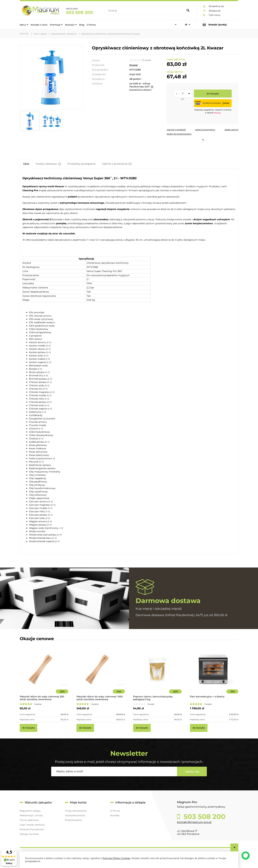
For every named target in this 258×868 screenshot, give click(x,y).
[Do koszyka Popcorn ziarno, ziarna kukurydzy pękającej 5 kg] (142, 728)
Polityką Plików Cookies (116, 858)
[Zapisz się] (192, 771)
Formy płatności (29, 820)
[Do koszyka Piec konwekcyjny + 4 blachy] (199, 728)
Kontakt (115, 815)
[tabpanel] (129, 362)
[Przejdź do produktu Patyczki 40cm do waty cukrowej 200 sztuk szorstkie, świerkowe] (44, 674)
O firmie (115, 811)
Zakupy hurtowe (29, 834)
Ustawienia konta (75, 815)
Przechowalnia (73, 820)
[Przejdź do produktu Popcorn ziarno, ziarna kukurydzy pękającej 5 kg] (157, 674)
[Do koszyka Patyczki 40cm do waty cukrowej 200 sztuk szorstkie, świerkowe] (28, 728)
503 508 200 (80, 12)
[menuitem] (24, 25)
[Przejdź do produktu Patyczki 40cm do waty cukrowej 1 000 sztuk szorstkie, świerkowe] (101, 674)
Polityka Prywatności (32, 829)
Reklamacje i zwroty (31, 815)
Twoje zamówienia (76, 811)
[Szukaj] (188, 11)
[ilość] (183, 94)
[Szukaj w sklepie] (145, 11)
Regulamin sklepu (30, 811)
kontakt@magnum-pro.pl (194, 822)
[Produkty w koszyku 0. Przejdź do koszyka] (218, 24)
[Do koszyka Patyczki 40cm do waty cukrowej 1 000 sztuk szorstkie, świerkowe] (85, 728)
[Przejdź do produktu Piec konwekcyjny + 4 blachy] (214, 674)
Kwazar (134, 65)
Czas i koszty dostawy (32, 825)
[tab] (26, 164)
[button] (176, 130)
